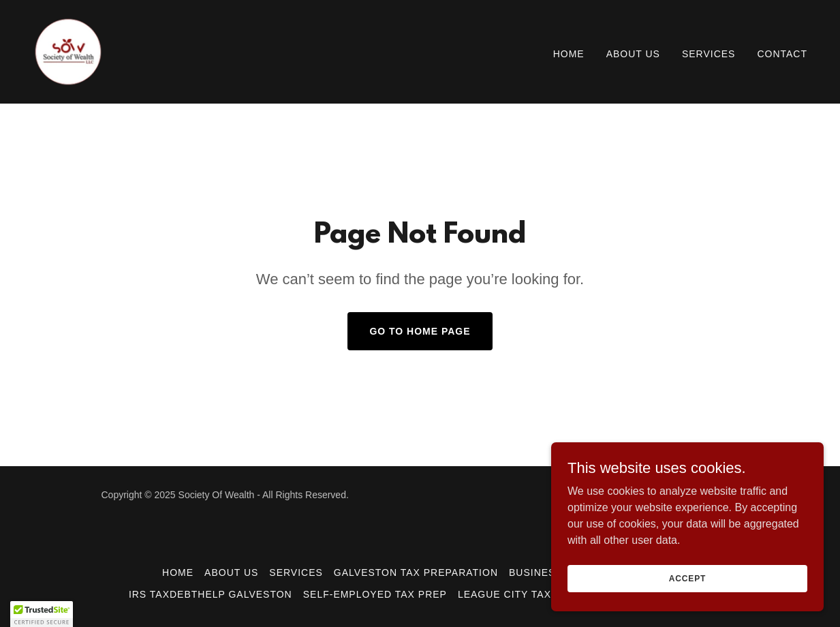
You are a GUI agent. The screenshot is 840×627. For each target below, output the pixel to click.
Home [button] (178, 572)
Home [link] (569, 54)
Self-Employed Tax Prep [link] (375, 594)
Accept (687, 578)
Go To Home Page (420, 331)
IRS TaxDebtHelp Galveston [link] (211, 594)
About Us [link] (633, 54)
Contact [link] (782, 54)
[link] (68, 51)
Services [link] (709, 54)
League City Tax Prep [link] (520, 594)
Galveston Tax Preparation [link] (416, 572)
